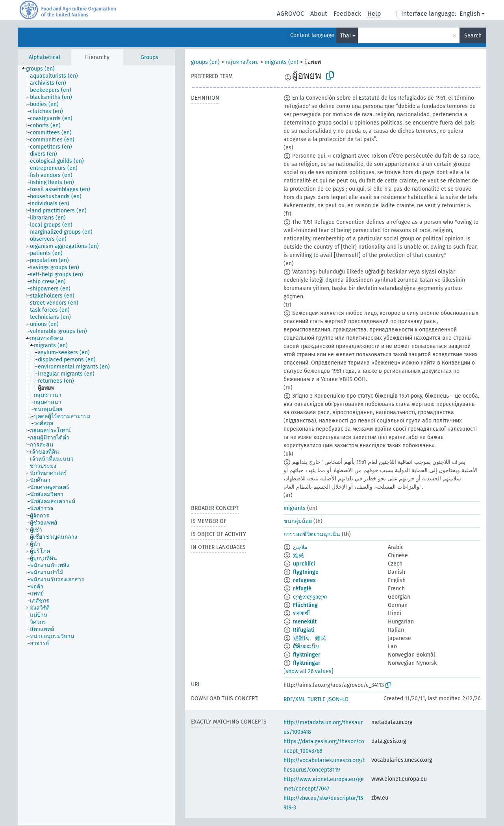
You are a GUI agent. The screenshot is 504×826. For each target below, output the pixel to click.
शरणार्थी (301, 613)
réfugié (302, 589)
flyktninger (307, 655)
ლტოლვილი (310, 597)
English (470, 14)
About (319, 14)
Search (473, 36)
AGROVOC (290, 14)
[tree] (96, 445)
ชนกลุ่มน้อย (298, 521)
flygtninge (306, 572)
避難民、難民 (309, 638)
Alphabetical (44, 57)
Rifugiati (304, 630)
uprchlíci (304, 564)
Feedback (347, 14)
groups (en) (205, 62)
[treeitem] (44, 69)
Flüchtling (305, 605)
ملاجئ (300, 547)
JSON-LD (338, 699)
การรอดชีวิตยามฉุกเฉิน (312, 534)
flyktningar (307, 663)
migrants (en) (282, 62)
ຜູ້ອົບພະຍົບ (306, 646)
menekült (305, 622)
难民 (298, 555)
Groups (149, 57)
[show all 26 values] (309, 671)
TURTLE (316, 699)
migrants (295, 508)
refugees (304, 580)
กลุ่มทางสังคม (242, 62)
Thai (346, 36)
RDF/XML (295, 699)
